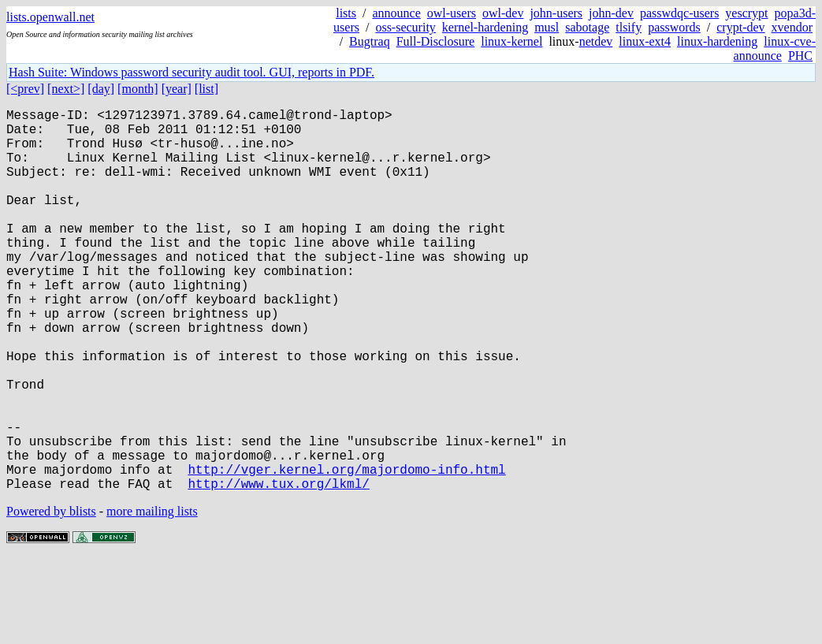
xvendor (792, 27)
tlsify (629, 27)
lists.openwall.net (50, 17)
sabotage (587, 27)
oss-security (405, 27)
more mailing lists (152, 596)
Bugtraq (370, 41)
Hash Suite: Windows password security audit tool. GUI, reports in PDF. (192, 72)
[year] (177, 89)
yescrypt (746, 13)
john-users (556, 13)
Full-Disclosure (436, 41)
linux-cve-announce (775, 48)
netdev (596, 41)
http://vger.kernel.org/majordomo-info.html (346, 551)
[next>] (66, 89)
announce (396, 13)
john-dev (611, 13)
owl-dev (503, 13)
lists (346, 13)
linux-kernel (511, 41)
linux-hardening (717, 41)
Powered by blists (51, 596)
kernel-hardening (485, 27)
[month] (138, 89)
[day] (101, 89)
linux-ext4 (645, 41)
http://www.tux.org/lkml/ (278, 568)
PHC (800, 56)
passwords (674, 27)
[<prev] (25, 89)
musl (547, 27)
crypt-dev (740, 27)
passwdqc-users (679, 13)
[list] (206, 89)
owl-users (452, 13)
